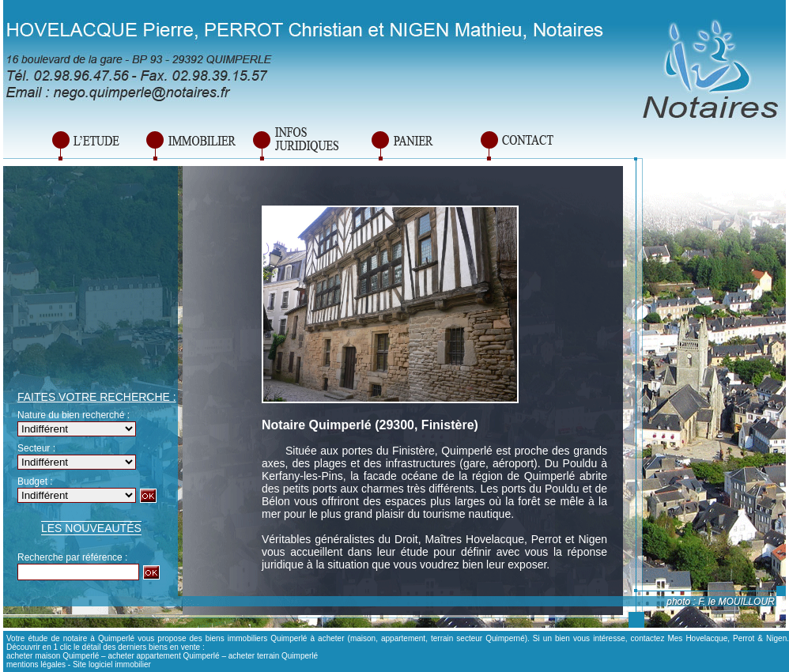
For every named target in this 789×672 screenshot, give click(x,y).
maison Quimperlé (67, 656)
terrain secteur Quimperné (478, 638)
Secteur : (36, 448)
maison (363, 638)
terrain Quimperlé (287, 656)
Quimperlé (467, 451)
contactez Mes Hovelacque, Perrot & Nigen (709, 638)
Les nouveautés (91, 528)
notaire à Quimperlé (99, 638)
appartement (403, 638)
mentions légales (36, 664)
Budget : (35, 481)
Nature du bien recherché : (74, 415)
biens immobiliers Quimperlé (257, 638)
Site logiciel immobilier (112, 664)
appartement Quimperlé (178, 656)
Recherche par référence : (72, 557)
